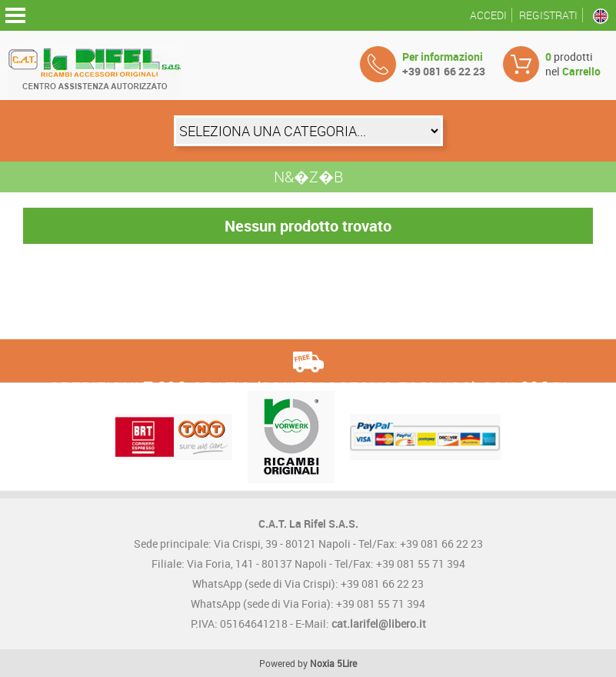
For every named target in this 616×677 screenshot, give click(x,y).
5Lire (347, 663)
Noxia (322, 663)
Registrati (548, 15)
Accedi (488, 15)
